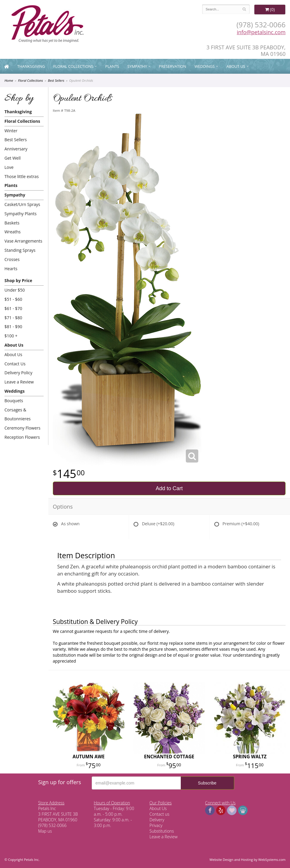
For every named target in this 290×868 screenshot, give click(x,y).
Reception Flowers (22, 437)
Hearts (11, 269)
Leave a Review (19, 382)
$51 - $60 (13, 299)
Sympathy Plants (20, 214)
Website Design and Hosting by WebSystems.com (248, 860)
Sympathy (137, 66)
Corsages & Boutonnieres (18, 414)
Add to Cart (169, 488)
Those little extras (22, 176)
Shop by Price (18, 280)
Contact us (160, 814)
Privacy (156, 825)
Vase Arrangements (23, 241)
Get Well (13, 158)
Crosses (12, 259)
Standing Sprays (20, 250)
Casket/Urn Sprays (22, 204)
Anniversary (16, 149)
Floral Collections (73, 66)
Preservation (172, 66)
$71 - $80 (13, 318)
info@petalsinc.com (261, 32)
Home (9, 80)
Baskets (12, 223)
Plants (112, 66)
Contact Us (15, 364)
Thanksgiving (31, 66)
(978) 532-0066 (261, 25)
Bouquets (14, 401)
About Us (236, 66)
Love (9, 167)
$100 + (11, 336)
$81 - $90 (13, 327)
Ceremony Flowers (22, 428)
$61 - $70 (13, 308)
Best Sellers (56, 80)
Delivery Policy (18, 373)
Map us (45, 831)
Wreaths (13, 232)
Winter (11, 131)
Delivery (157, 820)
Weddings (205, 66)
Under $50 (15, 290)
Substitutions (162, 831)
